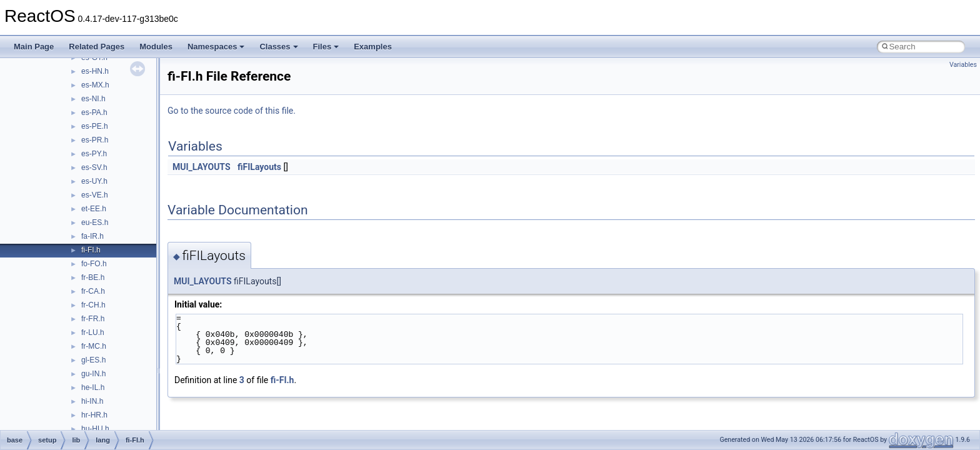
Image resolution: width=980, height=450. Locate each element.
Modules (156, 47)
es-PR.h (95, 140)
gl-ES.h (93, 360)
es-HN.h (95, 71)
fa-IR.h (92, 236)
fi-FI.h (91, 250)
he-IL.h (93, 387)
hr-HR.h (94, 415)
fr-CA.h (93, 291)
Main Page (34, 47)
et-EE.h (94, 209)
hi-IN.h (92, 401)
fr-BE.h (93, 277)
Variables (963, 65)
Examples (373, 47)
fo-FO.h (94, 264)
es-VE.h (95, 195)
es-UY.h (94, 181)
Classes (278, 47)
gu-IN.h (93, 374)
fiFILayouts (259, 167)
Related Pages (97, 47)
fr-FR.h (93, 319)
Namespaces (216, 47)
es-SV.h (94, 167)
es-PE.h (95, 126)
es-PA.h (94, 112)
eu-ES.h (95, 222)
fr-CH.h (93, 305)
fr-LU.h (93, 332)
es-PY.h (94, 154)
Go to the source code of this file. (232, 111)
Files (326, 47)
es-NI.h (93, 99)
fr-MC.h (94, 346)
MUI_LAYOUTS (202, 167)
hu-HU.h (95, 429)
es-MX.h (95, 85)
